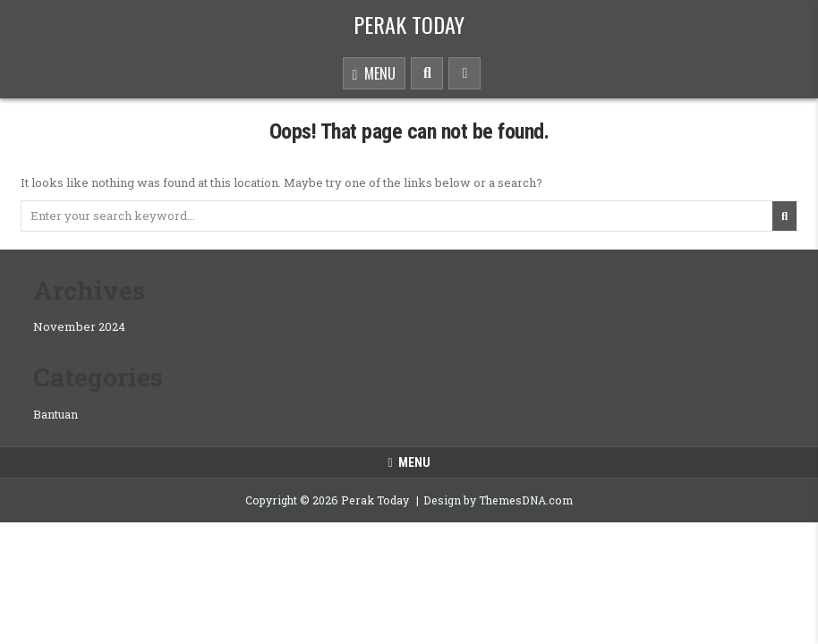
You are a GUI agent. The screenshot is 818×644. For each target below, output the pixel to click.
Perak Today (409, 24)
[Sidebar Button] (464, 73)
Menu (375, 75)
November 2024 (79, 326)
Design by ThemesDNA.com (498, 500)
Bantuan (55, 414)
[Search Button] (427, 73)
